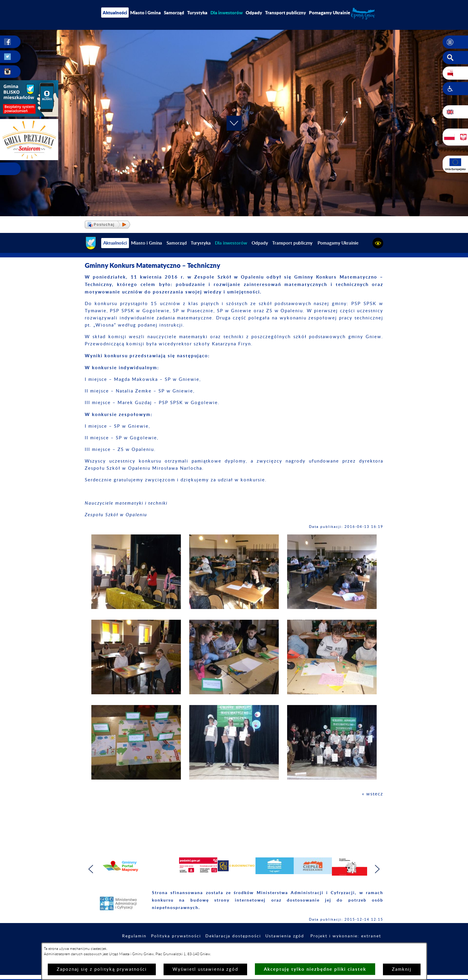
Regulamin (134, 936)
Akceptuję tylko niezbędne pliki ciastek (315, 969)
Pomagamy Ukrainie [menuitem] (330, 13)
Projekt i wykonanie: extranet (346, 936)
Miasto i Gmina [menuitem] (146, 13)
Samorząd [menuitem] (174, 13)
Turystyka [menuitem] (197, 13)
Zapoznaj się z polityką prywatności (102, 969)
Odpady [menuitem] (254, 13)
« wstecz (373, 794)
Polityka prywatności (176, 936)
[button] (455, 42)
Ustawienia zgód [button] (285, 936)
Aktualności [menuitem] (115, 13)
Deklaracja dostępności (233, 936)
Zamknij (402, 969)
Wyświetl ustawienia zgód (205, 969)
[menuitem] (227, 13)
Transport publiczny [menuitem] (285, 13)
